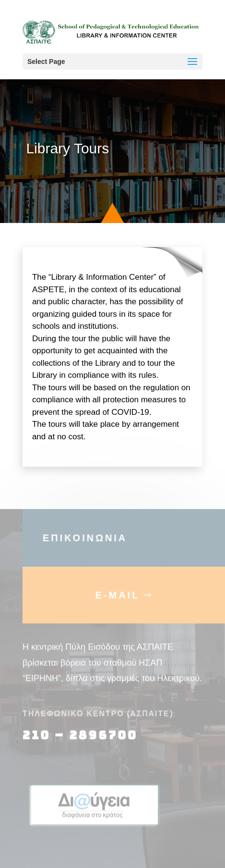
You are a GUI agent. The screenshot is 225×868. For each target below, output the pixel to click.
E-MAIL (118, 602)
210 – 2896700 (82, 742)
